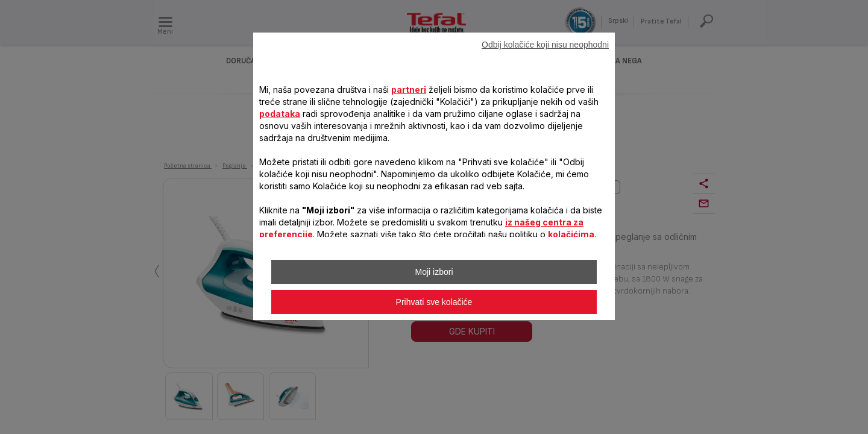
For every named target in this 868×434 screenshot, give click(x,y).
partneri (409, 90)
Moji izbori (434, 272)
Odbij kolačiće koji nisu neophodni (545, 45)
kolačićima (571, 234)
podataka (280, 114)
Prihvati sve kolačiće (434, 302)
